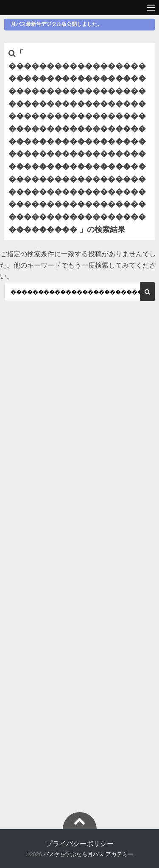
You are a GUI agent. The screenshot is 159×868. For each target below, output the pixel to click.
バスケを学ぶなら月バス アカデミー (88, 854)
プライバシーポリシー (80, 844)
